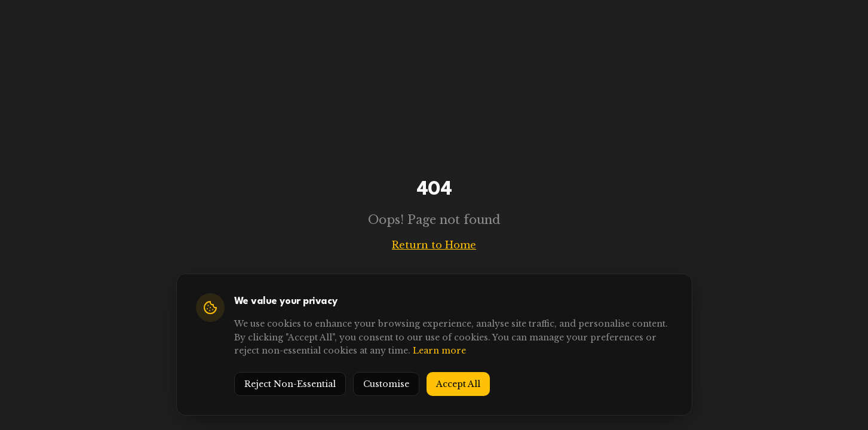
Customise (386, 384)
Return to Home (434, 245)
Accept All (458, 384)
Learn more (439, 351)
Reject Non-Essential (290, 384)
